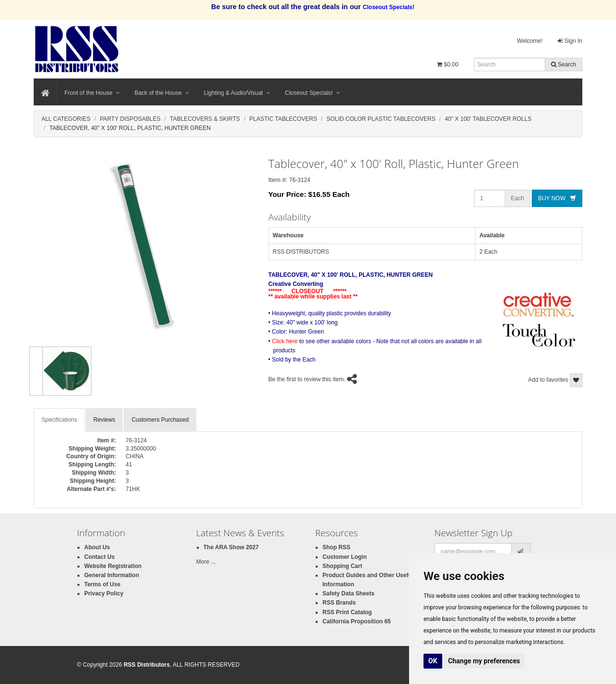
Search (564, 65)
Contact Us (99, 557)
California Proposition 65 (357, 621)
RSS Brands (339, 603)
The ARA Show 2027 (231, 547)
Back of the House (162, 93)
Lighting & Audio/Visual (237, 93)
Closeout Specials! (313, 93)
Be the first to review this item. (307, 380)
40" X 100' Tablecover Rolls (488, 119)
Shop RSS (336, 547)
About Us (97, 547)
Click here (285, 341)
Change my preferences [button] (484, 661)
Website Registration (113, 566)
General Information (112, 575)
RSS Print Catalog (347, 612)
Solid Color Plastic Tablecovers (381, 119)
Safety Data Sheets (348, 594)
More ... (206, 562)
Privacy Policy (104, 594)
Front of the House (92, 93)
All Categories (66, 119)
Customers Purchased (160, 420)
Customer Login (345, 557)
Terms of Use (102, 584)
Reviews (104, 420)
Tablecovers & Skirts (205, 119)
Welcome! (530, 41)
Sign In (570, 41)
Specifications (59, 420)
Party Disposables (130, 119)
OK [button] (433, 661)
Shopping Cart (342, 566)
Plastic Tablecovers (283, 119)
